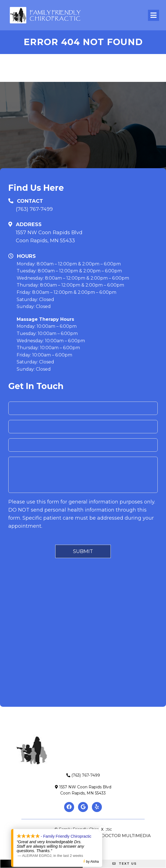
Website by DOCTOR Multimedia (112, 836)
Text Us (125, 864)
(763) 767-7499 (34, 209)
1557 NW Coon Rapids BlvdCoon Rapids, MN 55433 (49, 237)
